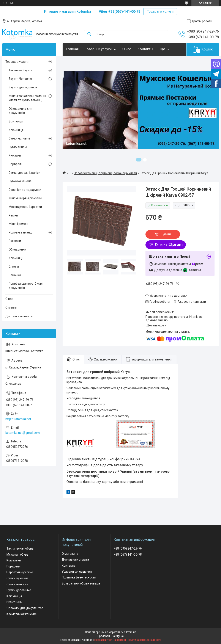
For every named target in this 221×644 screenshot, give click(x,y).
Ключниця (16, 130)
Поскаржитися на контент (110, 640)
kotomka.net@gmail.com (23, 433)
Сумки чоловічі (19, 138)
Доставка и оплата (19, 316)
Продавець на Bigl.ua (111, 636)
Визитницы (14, 602)
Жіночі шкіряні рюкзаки (25, 198)
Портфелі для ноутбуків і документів (26, 286)
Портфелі (15, 164)
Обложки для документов (25, 608)
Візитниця (16, 121)
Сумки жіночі (18, 147)
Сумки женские (17, 584)
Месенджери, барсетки (25, 207)
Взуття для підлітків (23, 87)
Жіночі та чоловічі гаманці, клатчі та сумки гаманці (28, 98)
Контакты (145, 49)
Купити (166, 234)
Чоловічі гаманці (21, 232)
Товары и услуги (160, 12)
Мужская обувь (17, 555)
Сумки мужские (17, 578)
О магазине (70, 554)
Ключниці (16, 258)
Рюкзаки (15, 155)
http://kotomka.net (18, 419)
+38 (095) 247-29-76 (128, 548)
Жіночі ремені (18, 224)
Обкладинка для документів (20, 111)
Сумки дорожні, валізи (24, 173)
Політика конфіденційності (144, 640)
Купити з (169, 245)
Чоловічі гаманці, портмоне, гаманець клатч (105, 173)
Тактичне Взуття (21, 70)
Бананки (15, 275)
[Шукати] (89, 34)
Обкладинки (17, 249)
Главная (72, 49)
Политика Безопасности (79, 577)
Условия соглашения (77, 572)
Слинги (14, 266)
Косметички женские (22, 614)
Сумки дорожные (19, 590)
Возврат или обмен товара (81, 583)
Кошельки (14, 560)
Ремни (13, 215)
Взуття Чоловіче (20, 79)
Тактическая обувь (20, 548)
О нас (127, 49)
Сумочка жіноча (20, 181)
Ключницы (14, 596)
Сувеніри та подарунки (25, 190)
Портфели (13, 566)
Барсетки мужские (20, 572)
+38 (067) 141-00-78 (128, 555)
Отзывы (11, 307)
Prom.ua (131, 632)
